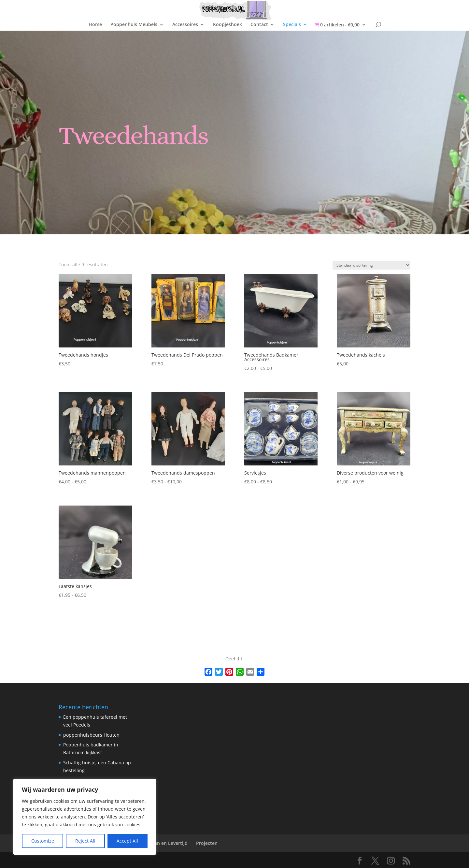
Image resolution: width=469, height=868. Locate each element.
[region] (85, 817)
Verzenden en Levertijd (162, 843)
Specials (292, 25)
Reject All (85, 841)
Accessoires (185, 25)
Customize (43, 841)
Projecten (207, 843)
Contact (259, 25)
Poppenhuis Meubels (134, 25)
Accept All (127, 841)
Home (95, 25)
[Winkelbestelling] (371, 265)
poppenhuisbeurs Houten (91, 735)
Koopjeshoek (227, 25)
